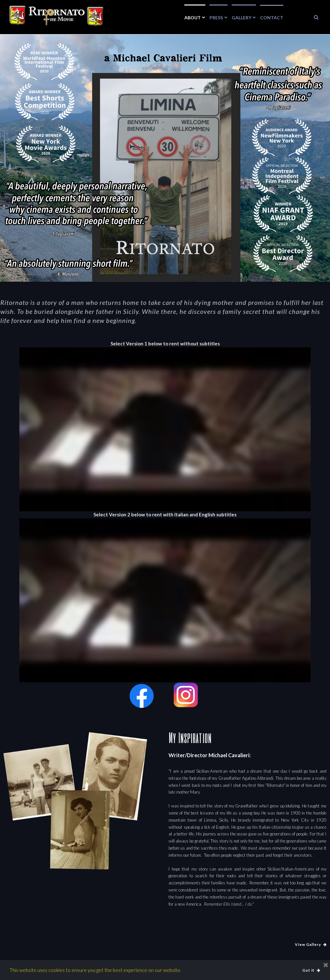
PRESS (218, 17)
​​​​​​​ (316, 17)
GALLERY (244, 17)
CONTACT (272, 18)
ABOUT (195, 17)
